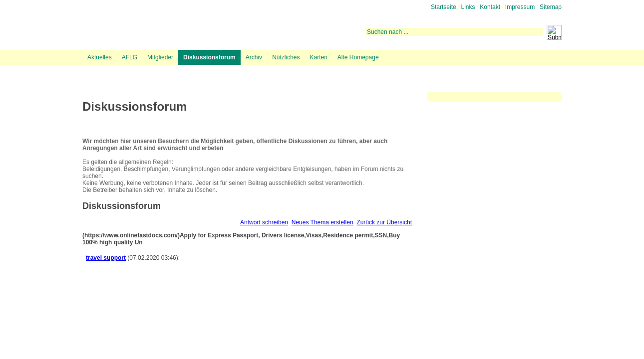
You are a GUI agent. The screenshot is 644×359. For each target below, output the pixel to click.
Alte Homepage (358, 57)
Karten (318, 57)
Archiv (254, 57)
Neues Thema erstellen (322, 222)
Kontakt (490, 7)
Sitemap (551, 7)
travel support (106, 258)
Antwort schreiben (264, 222)
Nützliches (286, 57)
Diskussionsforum (209, 57)
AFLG (130, 57)
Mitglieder (160, 57)
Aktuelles (100, 57)
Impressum (520, 7)
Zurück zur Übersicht (384, 222)
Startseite (444, 7)
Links (468, 7)
